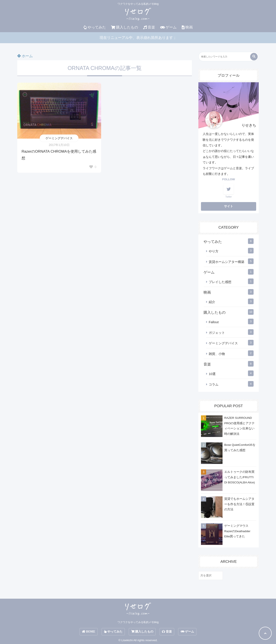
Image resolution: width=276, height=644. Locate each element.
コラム (214, 384)
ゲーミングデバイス (59, 138)
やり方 (214, 251)
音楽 (149, 27)
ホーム (25, 56)
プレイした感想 (220, 282)
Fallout (214, 322)
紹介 (212, 302)
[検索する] (254, 57)
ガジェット (217, 333)
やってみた (95, 27)
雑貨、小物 (217, 354)
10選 (212, 374)
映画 (187, 27)
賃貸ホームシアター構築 (227, 262)
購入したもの (125, 27)
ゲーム (168, 27)
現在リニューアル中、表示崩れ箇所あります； (138, 38)
